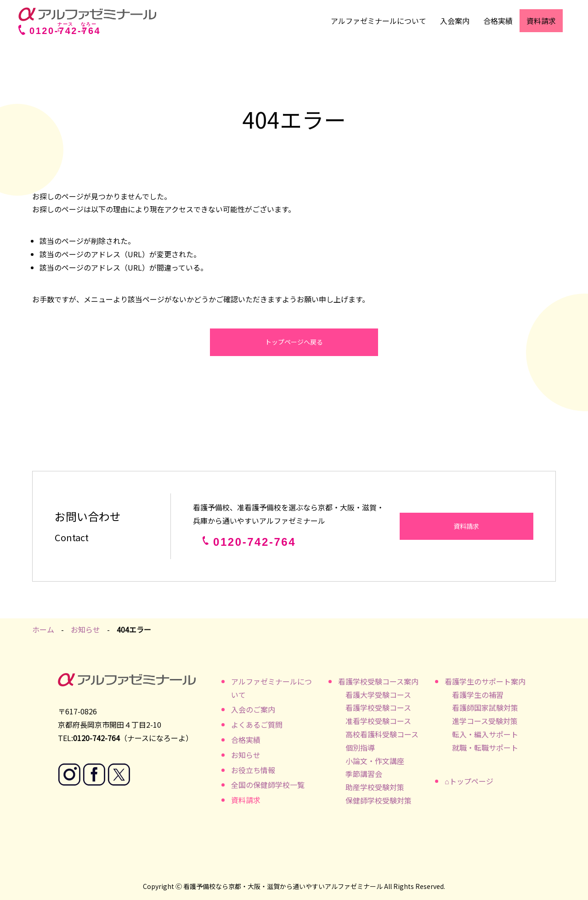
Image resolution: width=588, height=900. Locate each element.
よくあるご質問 (257, 725)
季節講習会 (364, 774)
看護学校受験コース (378, 708)
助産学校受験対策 (375, 787)
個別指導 (360, 747)
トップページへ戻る (294, 342)
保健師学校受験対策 (379, 800)
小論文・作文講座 (375, 761)
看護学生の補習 (478, 695)
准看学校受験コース (378, 721)
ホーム (43, 629)
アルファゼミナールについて (379, 21)
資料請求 (541, 21)
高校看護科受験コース (382, 734)
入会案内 (455, 21)
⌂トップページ (469, 781)
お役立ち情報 (253, 770)
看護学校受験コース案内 (378, 681)
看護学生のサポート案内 (485, 681)
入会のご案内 (253, 709)
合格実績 (498, 21)
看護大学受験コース (378, 695)
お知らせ (85, 629)
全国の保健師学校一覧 (268, 785)
